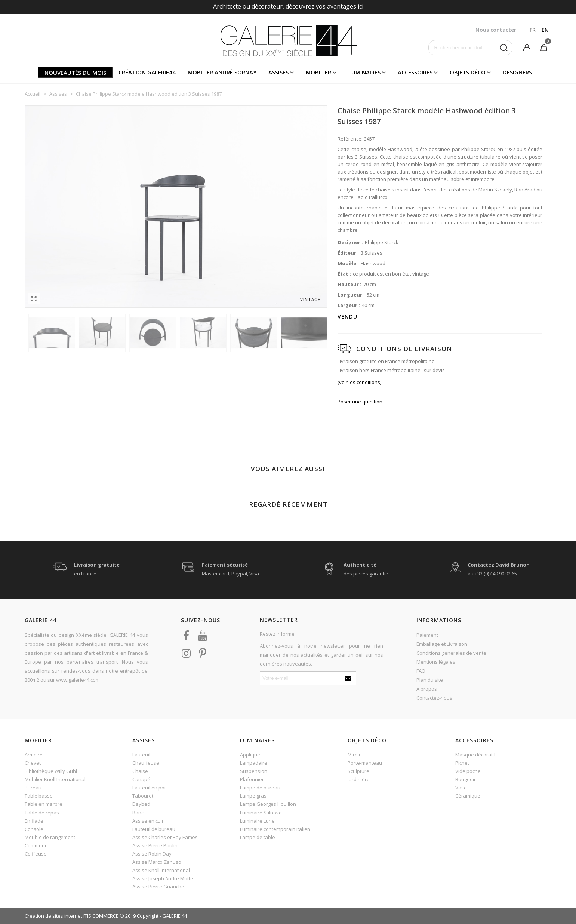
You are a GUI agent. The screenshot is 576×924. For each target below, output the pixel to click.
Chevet (33, 763)
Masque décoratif (475, 755)
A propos (427, 689)
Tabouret (143, 796)
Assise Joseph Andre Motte (163, 878)
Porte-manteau (365, 763)
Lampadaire (254, 763)
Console (34, 829)
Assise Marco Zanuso (157, 862)
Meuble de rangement (50, 837)
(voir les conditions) (359, 382)
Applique (250, 755)
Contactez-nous (434, 698)
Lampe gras (253, 796)
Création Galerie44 (147, 72)
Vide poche (468, 771)
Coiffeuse (36, 854)
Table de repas (42, 813)
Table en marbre (44, 804)
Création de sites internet (53, 916)
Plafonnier (252, 779)
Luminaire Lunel (258, 821)
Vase (461, 788)
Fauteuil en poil (150, 788)
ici (361, 6)
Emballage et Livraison (442, 644)
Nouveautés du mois (75, 73)
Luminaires (364, 72)
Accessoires (415, 72)
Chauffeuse (146, 763)
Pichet (462, 763)
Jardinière (359, 779)
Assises (278, 72)
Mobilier (318, 72)
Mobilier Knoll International (55, 779)
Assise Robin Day (152, 854)
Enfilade (34, 821)
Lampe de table (258, 837)
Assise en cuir (148, 821)
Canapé (141, 779)
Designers (517, 72)
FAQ (421, 671)
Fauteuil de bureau (154, 829)
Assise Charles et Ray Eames (165, 837)
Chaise (140, 771)
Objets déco (468, 72)
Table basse (39, 796)
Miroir (354, 755)
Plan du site (430, 680)
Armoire (34, 755)
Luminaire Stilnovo (261, 813)
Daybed (141, 804)
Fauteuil (141, 755)
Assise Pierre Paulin (155, 845)
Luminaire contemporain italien (275, 829)
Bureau (33, 788)
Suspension (254, 771)
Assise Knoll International (161, 870)
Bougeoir (466, 779)
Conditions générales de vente (451, 653)
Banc (138, 813)
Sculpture (358, 771)
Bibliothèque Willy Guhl (51, 771)
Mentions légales (436, 662)
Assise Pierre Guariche (158, 887)
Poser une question (360, 402)
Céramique (468, 796)
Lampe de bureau (260, 788)
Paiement (427, 635)
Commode (36, 845)
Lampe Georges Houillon (268, 804)
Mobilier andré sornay (222, 72)
